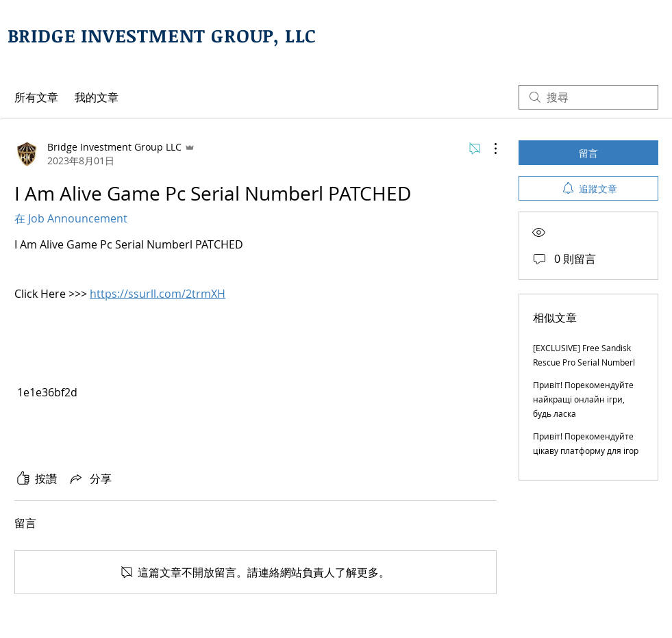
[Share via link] (90, 478)
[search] (588, 97)
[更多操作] (488, 149)
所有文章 (36, 97)
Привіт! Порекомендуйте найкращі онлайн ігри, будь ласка (583, 399)
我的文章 (97, 97)
